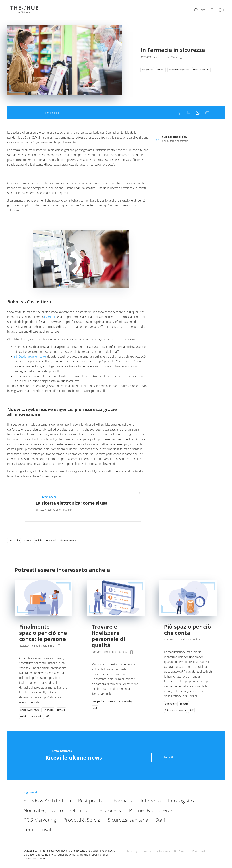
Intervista (162, 810)
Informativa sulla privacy (157, 849)
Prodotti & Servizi (153, 829)
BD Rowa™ (180, 849)
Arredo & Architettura (50, 810)
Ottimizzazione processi (142, 819)
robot (52, 329)
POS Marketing (106, 829)
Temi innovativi (112, 838)
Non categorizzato (84, 819)
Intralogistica (39, 819)
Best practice (99, 810)
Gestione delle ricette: (32, 369)
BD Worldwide (198, 849)
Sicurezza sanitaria (46, 838)
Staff (81, 838)
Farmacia (133, 810)
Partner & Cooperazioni (52, 829)
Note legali (133, 849)
